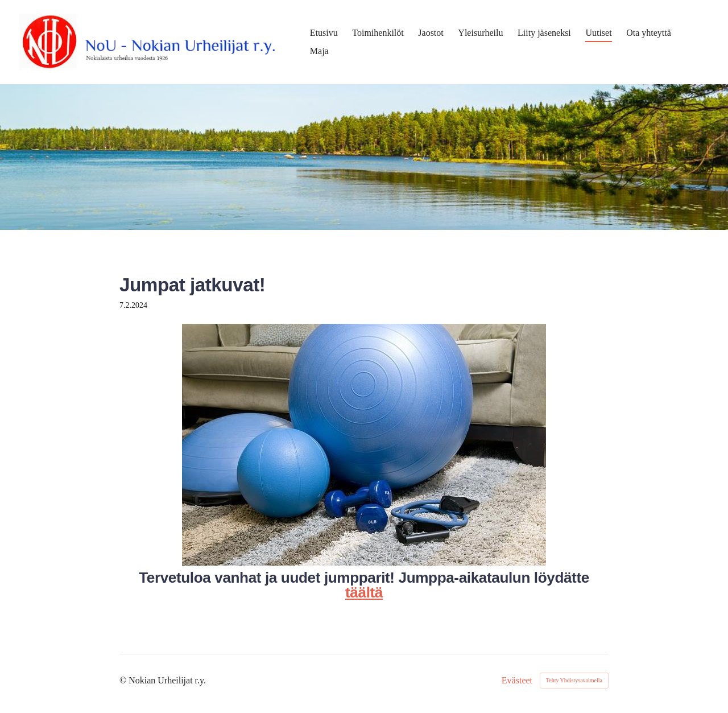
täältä (364, 592)
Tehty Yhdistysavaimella (574, 680)
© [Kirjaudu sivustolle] (124, 680)
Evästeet (517, 681)
